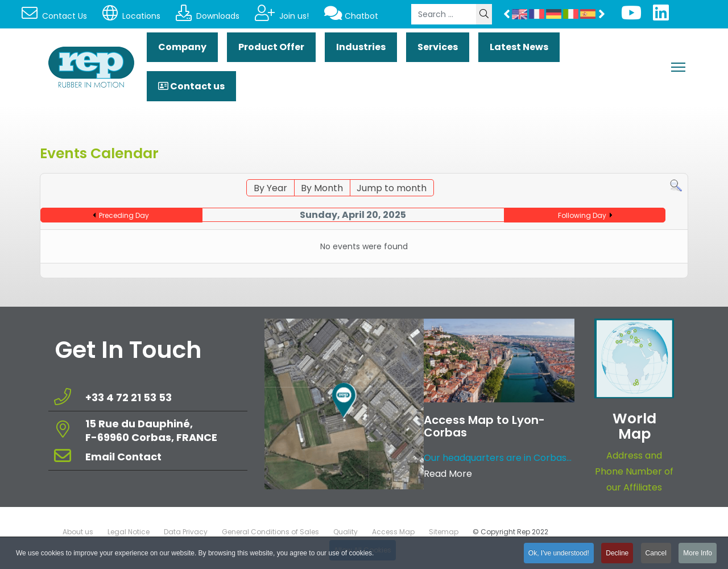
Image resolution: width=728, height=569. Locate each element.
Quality (346, 532)
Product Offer (271, 47)
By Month (322, 188)
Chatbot (351, 16)
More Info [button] (698, 555)
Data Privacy (186, 532)
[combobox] (444, 14)
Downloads (208, 16)
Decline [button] (617, 555)
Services (438, 47)
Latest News (519, 47)
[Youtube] (631, 16)
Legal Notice (129, 532)
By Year (270, 188)
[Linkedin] (661, 16)
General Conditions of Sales (270, 532)
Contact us (191, 86)
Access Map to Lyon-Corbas (484, 426)
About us (78, 532)
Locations (131, 16)
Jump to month (392, 188)
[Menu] (678, 67)
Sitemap (444, 532)
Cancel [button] (656, 555)
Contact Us (54, 16)
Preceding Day (124, 215)
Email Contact (123, 457)
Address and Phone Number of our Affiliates (634, 471)
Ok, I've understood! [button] (559, 555)
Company (182, 47)
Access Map (393, 532)
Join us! (282, 16)
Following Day (582, 215)
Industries (361, 47)
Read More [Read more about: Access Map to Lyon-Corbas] (448, 474)
